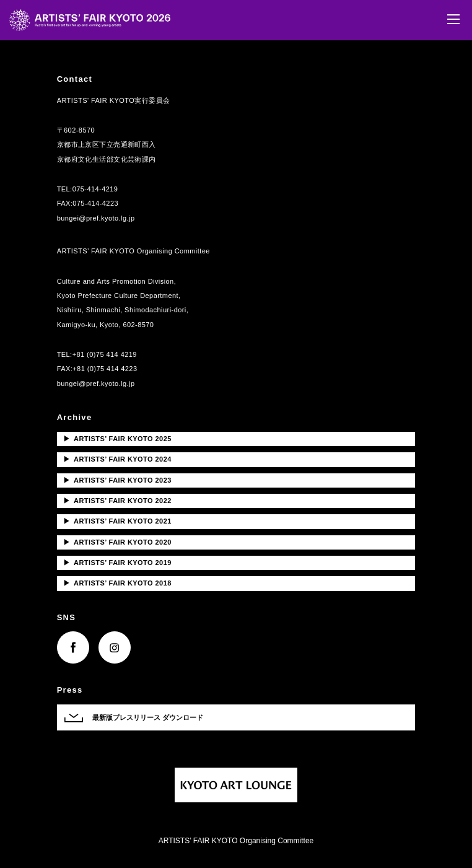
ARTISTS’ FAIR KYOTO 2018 (117, 583)
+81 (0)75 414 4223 (105, 369)
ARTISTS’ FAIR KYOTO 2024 (117, 459)
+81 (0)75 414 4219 (105, 354)
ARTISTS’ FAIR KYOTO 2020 (117, 542)
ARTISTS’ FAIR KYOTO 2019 (117, 563)
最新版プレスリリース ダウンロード (148, 717)
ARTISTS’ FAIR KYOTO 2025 (117, 439)
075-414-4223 (95, 203)
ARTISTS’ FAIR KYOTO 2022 (117, 501)
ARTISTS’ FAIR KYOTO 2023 (117, 480)
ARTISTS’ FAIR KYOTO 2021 (117, 521)
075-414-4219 (95, 189)
